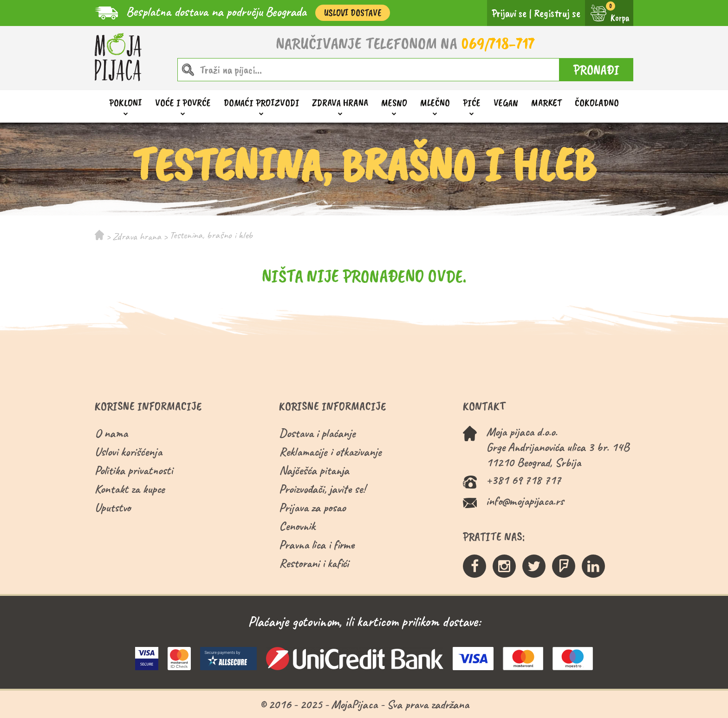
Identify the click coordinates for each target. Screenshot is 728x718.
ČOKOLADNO (597, 103)
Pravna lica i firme (317, 545)
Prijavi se (509, 13)
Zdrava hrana (340, 103)
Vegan (506, 103)
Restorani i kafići (314, 563)
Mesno (394, 103)
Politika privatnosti (134, 470)
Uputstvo (113, 507)
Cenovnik (297, 526)
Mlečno (435, 103)
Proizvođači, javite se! (322, 489)
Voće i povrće (183, 103)
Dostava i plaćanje (317, 433)
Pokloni (126, 103)
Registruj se (557, 13)
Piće (472, 103)
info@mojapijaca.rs (525, 501)
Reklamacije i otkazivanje (330, 452)
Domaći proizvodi (261, 103)
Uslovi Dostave (353, 13)
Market (546, 103)
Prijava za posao (312, 507)
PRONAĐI (596, 70)
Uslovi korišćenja (128, 452)
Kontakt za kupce (130, 489)
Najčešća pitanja (314, 470)
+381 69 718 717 (523, 480)
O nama (111, 433)
